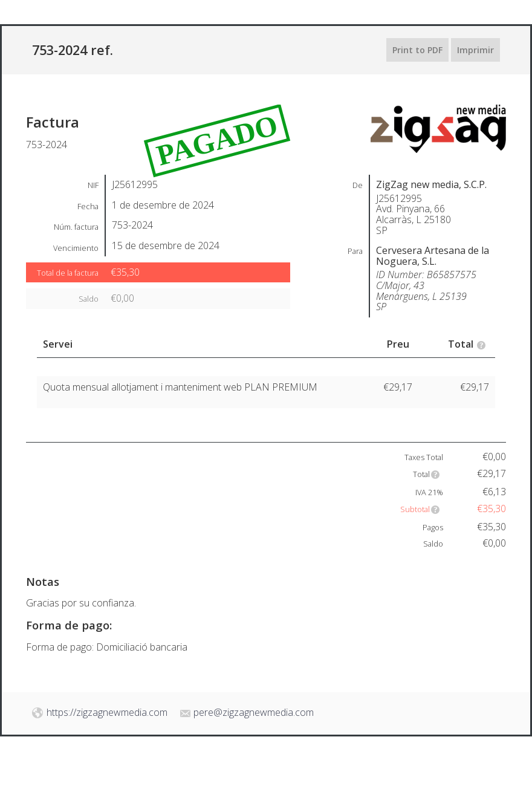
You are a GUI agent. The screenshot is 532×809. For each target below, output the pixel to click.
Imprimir (475, 50)
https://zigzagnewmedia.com (107, 712)
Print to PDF (417, 50)
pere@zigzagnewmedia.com (254, 712)
